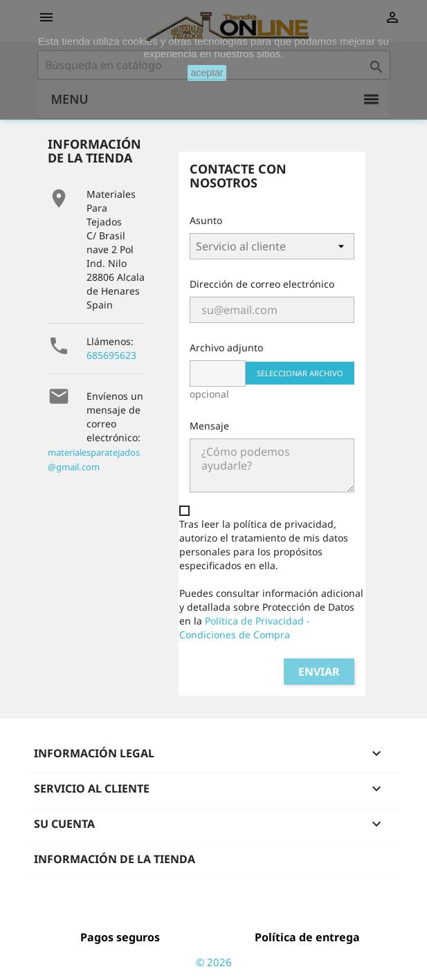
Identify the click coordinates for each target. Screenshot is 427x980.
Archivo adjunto (226, 348)
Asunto (206, 220)
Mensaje (209, 426)
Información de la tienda (115, 859)
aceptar (207, 73)
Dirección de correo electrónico (262, 284)
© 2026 (214, 962)
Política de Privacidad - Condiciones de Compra (245, 628)
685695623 (111, 355)
